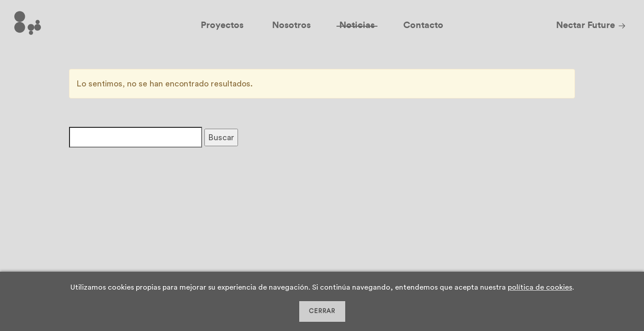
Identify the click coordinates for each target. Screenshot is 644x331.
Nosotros (291, 25)
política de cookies (540, 287)
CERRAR (322, 311)
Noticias (357, 25)
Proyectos (222, 25)
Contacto (423, 25)
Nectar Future (586, 25)
